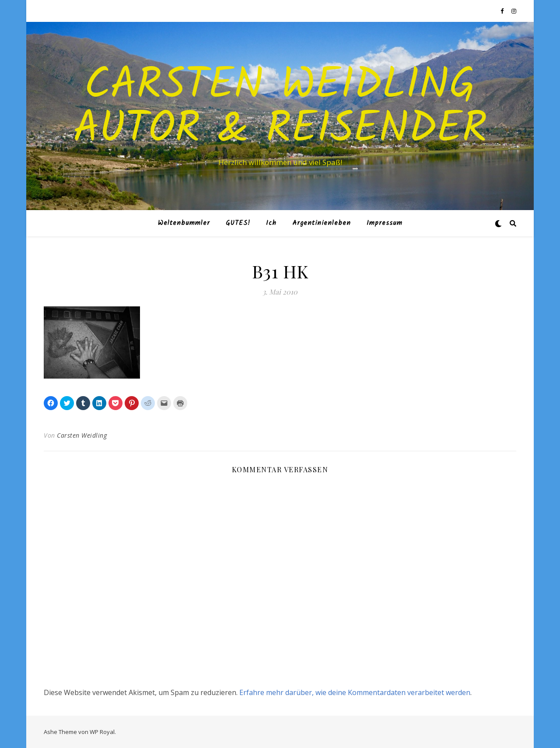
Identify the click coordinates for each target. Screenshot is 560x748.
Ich (271, 223)
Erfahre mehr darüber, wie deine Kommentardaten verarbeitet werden (355, 692)
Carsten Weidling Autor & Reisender (280, 108)
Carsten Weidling (82, 435)
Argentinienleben (322, 223)
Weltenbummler (184, 223)
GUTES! (238, 223)
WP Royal (102, 732)
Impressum (385, 223)
